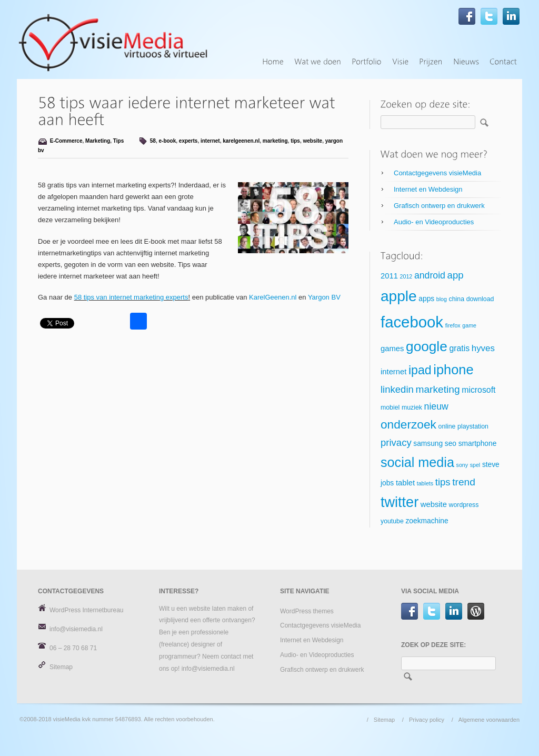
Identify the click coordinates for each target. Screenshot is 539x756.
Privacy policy (427, 720)
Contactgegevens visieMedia (437, 173)
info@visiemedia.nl (76, 629)
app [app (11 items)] (456, 275)
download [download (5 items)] (480, 299)
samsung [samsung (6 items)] (428, 444)
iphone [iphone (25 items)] (453, 370)
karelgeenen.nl (241, 141)
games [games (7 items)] (392, 349)
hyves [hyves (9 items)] (483, 348)
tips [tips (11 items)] (443, 482)
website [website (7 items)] (434, 504)
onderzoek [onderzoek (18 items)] (408, 424)
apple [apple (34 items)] (399, 296)
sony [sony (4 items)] (462, 465)
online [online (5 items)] (447, 426)
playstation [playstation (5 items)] (473, 426)
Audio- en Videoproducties (434, 222)
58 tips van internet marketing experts (131, 297)
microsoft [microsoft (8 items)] (478, 390)
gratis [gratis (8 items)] (459, 348)
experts (188, 141)
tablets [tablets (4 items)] (425, 483)
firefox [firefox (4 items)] (453, 325)
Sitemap (61, 667)
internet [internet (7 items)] (393, 372)
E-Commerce (66, 141)
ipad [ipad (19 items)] (420, 370)
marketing (275, 141)
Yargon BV (324, 297)
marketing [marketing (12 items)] (437, 389)
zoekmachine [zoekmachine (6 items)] (427, 521)
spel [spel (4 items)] (475, 465)
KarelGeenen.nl (273, 297)
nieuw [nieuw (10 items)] (436, 406)
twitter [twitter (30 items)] (400, 502)
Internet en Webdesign (428, 189)
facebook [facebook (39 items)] (412, 322)
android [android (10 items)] (430, 275)
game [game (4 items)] (469, 325)
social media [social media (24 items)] (417, 462)
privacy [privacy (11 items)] (396, 442)
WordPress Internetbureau (87, 610)
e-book (167, 141)
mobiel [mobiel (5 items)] (390, 407)
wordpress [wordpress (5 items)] (464, 505)
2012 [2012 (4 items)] (406, 276)
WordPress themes (307, 611)
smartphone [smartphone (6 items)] (478, 444)
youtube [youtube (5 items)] (392, 521)
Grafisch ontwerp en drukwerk (439, 206)
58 (153, 141)
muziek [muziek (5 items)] (412, 407)
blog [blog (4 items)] (442, 299)
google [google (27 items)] (427, 346)
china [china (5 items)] (457, 299)
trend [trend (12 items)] (464, 482)
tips (295, 141)
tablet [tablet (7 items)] (405, 483)
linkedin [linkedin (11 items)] (397, 389)
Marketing (98, 141)
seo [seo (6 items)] (451, 444)
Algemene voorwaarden (489, 720)
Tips (118, 141)
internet (210, 141)
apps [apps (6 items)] (426, 299)
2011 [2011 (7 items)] (389, 276)
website (313, 141)
